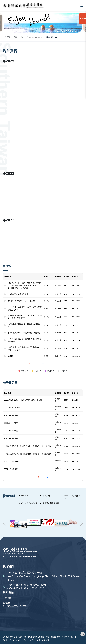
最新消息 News (52, 37)
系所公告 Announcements (32, 37)
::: (3, 48)
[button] (7, 23)
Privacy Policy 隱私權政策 (37, 640)
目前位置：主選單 (10, 37)
